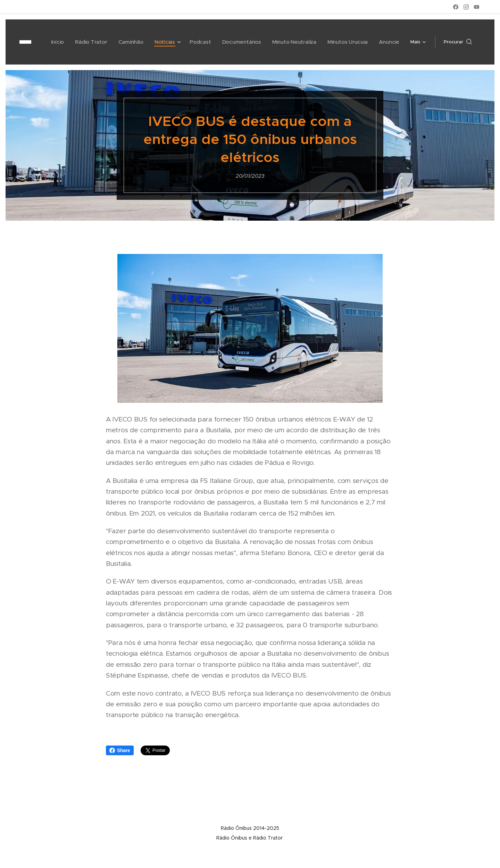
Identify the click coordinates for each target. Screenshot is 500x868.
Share (120, 750)
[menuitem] (56, 42)
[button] (458, 42)
